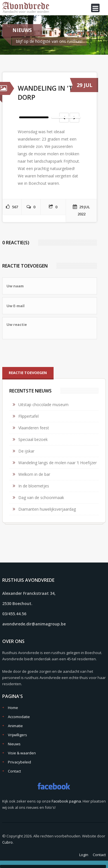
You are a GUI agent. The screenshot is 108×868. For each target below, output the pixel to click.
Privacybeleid (19, 762)
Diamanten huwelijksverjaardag (47, 509)
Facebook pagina (66, 801)
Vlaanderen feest (34, 428)
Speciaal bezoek (33, 439)
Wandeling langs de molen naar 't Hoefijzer (58, 463)
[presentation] (45, 353)
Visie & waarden (22, 753)
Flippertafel (28, 416)
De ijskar (26, 451)
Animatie (15, 726)
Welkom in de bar (34, 474)
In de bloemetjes (34, 486)
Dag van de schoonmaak (41, 497)
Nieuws (14, 744)
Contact (14, 771)
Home (13, 708)
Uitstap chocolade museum (43, 405)
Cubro (7, 842)
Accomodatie (19, 717)
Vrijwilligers (17, 735)
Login (84, 855)
